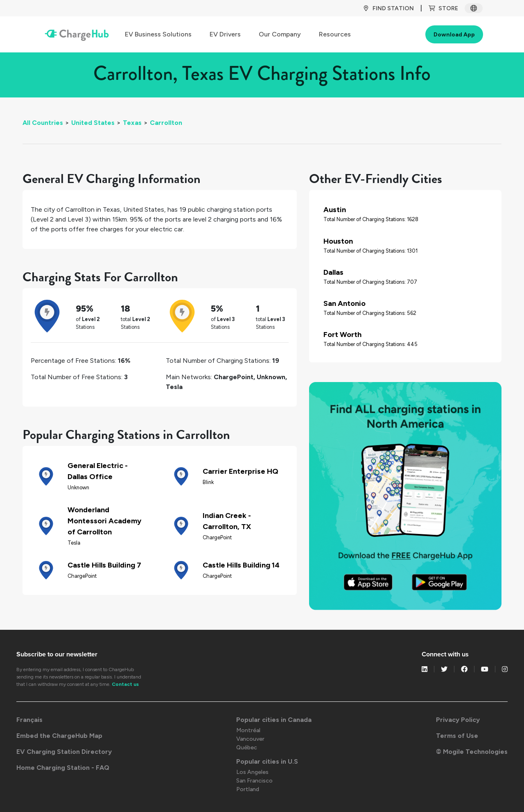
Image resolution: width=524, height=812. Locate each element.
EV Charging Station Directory (64, 752)
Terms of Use (457, 736)
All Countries (43, 123)
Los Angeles (252, 772)
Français (29, 720)
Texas (132, 123)
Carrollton (166, 123)
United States (93, 123)
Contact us (125, 684)
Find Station (388, 8)
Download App (454, 35)
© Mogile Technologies (472, 752)
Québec (247, 748)
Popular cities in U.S (267, 761)
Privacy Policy (458, 720)
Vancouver (250, 739)
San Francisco (254, 781)
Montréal (248, 730)
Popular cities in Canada (274, 720)
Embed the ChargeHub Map (59, 736)
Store (443, 8)
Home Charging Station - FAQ (63, 768)
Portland (248, 789)
